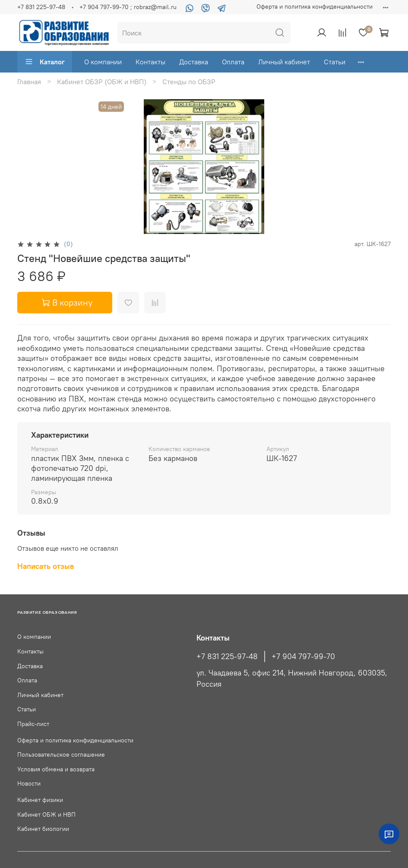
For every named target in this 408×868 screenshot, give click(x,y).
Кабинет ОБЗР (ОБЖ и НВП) (102, 82)
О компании (103, 62)
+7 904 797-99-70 (303, 657)
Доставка (194, 62)
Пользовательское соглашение (61, 754)
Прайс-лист (33, 724)
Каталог (45, 62)
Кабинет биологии (43, 829)
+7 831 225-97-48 (41, 7)
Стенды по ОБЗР (189, 82)
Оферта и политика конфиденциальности (315, 6)
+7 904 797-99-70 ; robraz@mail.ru (128, 7)
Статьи (335, 62)
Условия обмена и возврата (56, 769)
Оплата (233, 62)
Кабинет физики (40, 800)
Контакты (150, 62)
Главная (29, 82)
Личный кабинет (284, 62)
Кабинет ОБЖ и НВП (46, 814)
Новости (29, 783)
